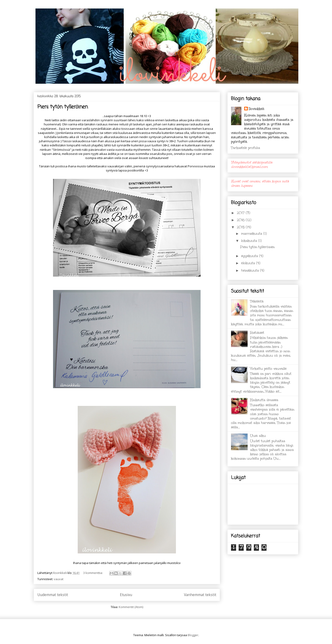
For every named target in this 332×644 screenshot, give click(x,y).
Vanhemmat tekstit (200, 595)
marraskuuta (252, 234)
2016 (241, 220)
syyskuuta (250, 256)
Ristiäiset (257, 333)
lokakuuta (250, 241)
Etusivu (126, 595)
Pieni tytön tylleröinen (63, 107)
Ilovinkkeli (256, 109)
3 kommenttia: (93, 573)
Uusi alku (258, 436)
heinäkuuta (251, 270)
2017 (241, 213)
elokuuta (249, 263)
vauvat (59, 579)
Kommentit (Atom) (131, 607)
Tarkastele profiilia (246, 148)
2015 (241, 227)
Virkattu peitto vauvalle (268, 369)
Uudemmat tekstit (53, 595)
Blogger (193, 635)
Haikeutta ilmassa (264, 400)
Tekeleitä (257, 301)
